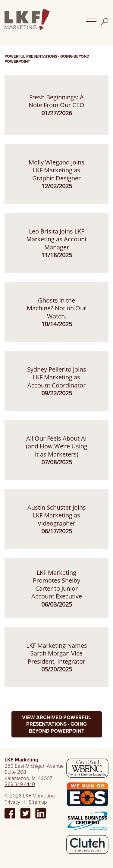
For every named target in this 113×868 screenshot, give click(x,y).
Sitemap (38, 802)
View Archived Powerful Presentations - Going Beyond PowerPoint (56, 724)
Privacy (12, 802)
